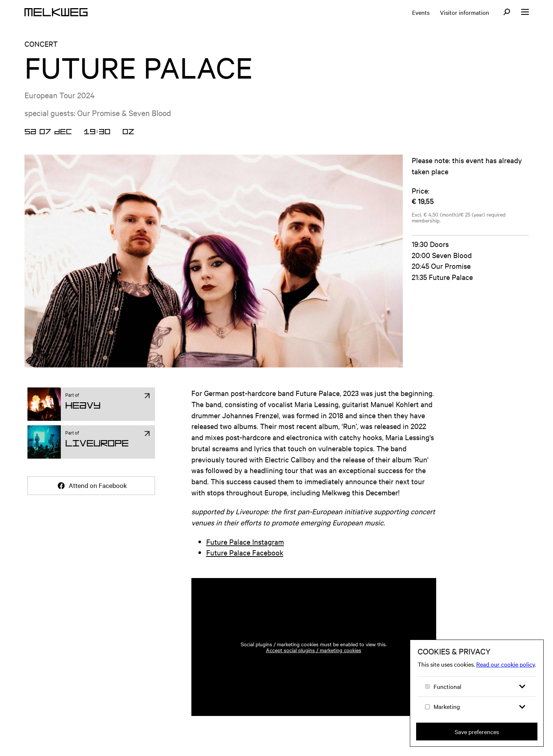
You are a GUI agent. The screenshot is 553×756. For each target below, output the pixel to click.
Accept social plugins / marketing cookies (314, 650)
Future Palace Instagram (245, 542)
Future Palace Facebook (245, 552)
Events (421, 12)
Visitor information (465, 12)
